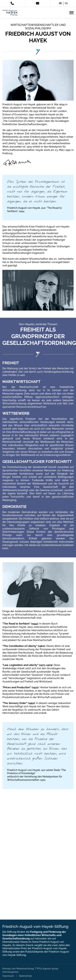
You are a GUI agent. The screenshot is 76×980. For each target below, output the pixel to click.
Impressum (8, 976)
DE (60, 3)
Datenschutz (25, 976)
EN (66, 3)
